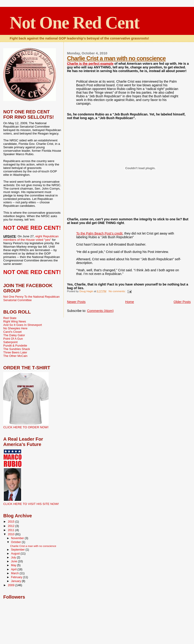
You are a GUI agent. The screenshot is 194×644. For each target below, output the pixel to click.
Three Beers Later (15, 352)
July (14, 557)
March (15, 573)
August (16, 554)
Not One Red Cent (74, 22)
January (16, 581)
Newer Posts (76, 302)
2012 (11, 526)
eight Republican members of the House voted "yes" (31, 238)
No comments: (118, 291)
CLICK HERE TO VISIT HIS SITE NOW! (31, 504)
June (14, 561)
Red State (10, 318)
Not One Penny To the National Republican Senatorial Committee (31, 298)
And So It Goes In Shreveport (22, 325)
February (17, 577)
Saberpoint (10, 342)
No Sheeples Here (15, 328)
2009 (11, 585)
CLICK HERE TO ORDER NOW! (26, 427)
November (18, 538)
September (18, 550)
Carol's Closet (12, 332)
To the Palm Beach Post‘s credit (99, 233)
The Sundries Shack (17, 349)
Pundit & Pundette (15, 346)
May (14, 565)
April (14, 569)
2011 (11, 530)
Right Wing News (15, 321)
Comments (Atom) (100, 311)
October (16, 542)
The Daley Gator (14, 335)
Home (130, 302)
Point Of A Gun (13, 339)
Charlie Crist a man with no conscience (116, 58)
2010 (11, 534)
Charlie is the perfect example (90, 64)
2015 (11, 522)
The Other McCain (15, 356)
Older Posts (182, 302)
